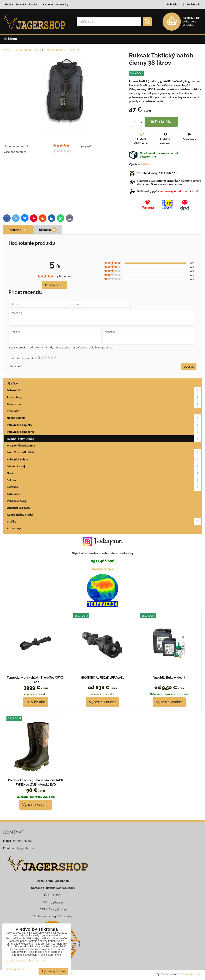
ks (137, 122)
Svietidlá (104, 487)
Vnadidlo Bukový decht (169, 678)
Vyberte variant (102, 702)
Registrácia (193, 5)
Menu (11, 39)
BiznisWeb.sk (191, 974)
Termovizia (104, 404)
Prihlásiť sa (174, 5)
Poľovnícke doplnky (104, 425)
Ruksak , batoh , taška (104, 439)
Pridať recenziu (55, 285)
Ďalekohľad (104, 390)
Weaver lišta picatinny (21, 446)
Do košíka (161, 122)
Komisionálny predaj (20, 515)
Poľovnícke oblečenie (104, 432)
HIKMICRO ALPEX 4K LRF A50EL (102, 678)
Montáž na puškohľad (104, 452)
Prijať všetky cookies (53, 971)
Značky (104, 522)
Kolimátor (13, 411)
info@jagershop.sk (102, 569)
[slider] (61, 146)
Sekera (104, 480)
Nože (104, 473)
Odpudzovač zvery (19, 508)
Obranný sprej (104, 466)
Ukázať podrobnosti (17, 969)
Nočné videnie (104, 418)
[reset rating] (39, 357)
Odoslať (189, 367)
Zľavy (12, 384)
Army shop (14, 528)
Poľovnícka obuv (104, 460)
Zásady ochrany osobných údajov (25, 961)
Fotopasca (13, 494)
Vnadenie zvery (17, 501)
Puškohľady (104, 397)
